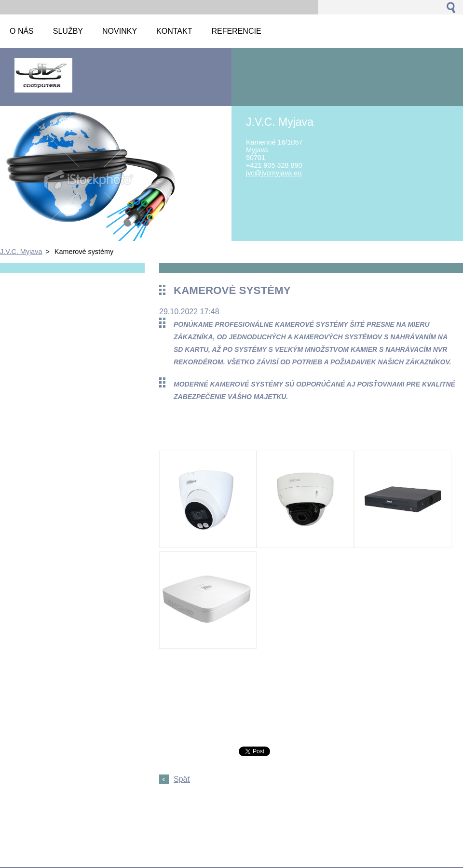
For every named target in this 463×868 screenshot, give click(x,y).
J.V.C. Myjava (21, 252)
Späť (182, 779)
